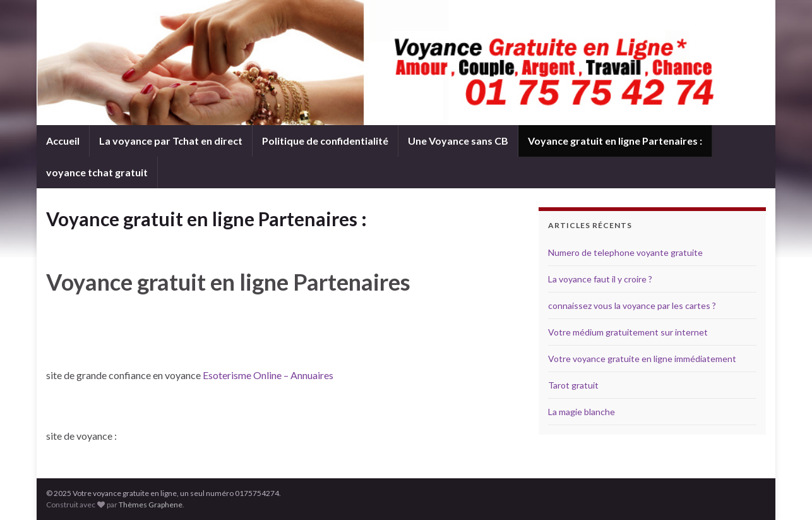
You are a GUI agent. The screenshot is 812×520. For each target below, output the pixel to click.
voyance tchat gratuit (97, 172)
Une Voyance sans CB (458, 141)
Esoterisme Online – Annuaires (268, 375)
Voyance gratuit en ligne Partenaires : (615, 141)
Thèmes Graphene (151, 505)
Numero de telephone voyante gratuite (625, 252)
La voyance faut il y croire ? (600, 279)
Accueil (63, 141)
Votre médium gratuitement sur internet (628, 332)
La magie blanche (582, 412)
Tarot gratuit (573, 385)
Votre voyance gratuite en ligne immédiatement (642, 359)
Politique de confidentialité (325, 141)
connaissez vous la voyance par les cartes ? (632, 305)
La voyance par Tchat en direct (171, 141)
